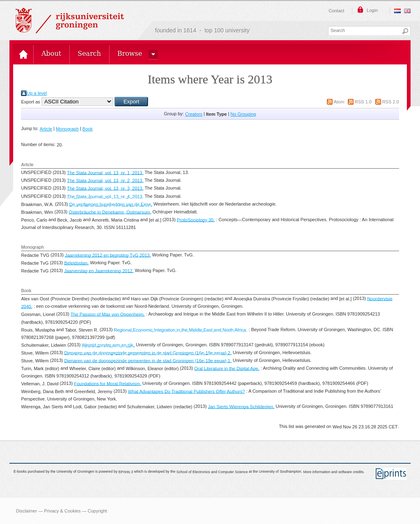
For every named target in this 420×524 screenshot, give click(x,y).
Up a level (37, 93)
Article (46, 129)
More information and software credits (333, 472)
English (407, 11)
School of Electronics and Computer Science (212, 472)
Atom (339, 102)
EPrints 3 (126, 472)
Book (88, 129)
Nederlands (397, 11)
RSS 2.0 (391, 102)
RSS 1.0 (363, 102)
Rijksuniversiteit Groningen (70, 21)
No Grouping (243, 114)
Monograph (67, 129)
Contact (336, 11)
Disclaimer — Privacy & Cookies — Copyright (62, 511)
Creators (194, 114)
